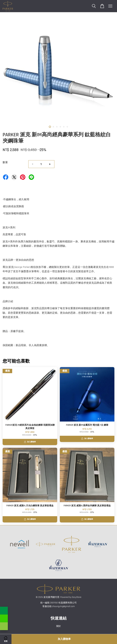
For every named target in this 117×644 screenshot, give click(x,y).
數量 (5, 162)
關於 (59, 626)
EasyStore (77, 597)
